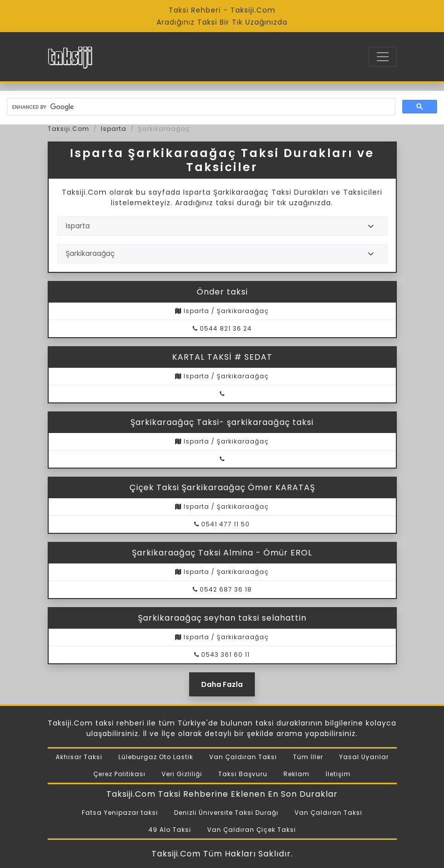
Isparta (114, 129)
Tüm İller (308, 757)
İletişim (338, 774)
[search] (200, 107)
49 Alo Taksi (170, 830)
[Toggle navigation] (383, 57)
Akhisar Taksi (79, 757)
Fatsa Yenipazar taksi (120, 813)
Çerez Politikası (119, 774)
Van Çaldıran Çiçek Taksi (252, 830)
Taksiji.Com (68, 129)
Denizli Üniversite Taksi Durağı (226, 813)
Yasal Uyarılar (364, 757)
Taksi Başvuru (243, 774)
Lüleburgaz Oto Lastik (156, 757)
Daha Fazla (222, 684)
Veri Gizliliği (182, 774)
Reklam (297, 774)
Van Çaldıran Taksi (243, 757)
